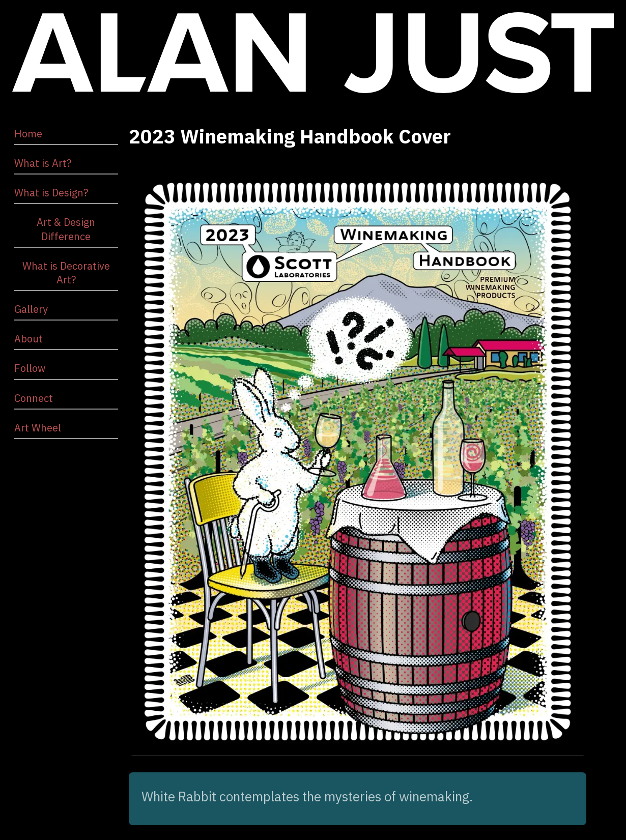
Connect (34, 398)
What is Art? (43, 163)
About (29, 339)
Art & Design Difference (66, 229)
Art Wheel (38, 428)
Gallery (31, 309)
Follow (30, 368)
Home (28, 134)
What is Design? (51, 193)
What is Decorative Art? (66, 273)
